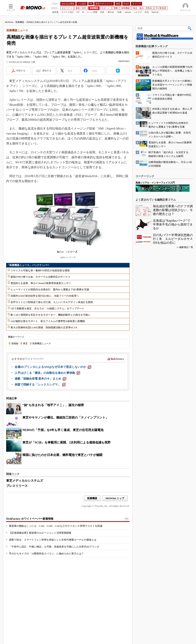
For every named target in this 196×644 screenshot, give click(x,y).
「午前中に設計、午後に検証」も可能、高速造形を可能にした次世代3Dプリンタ (54, 547)
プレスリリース (17, 486)
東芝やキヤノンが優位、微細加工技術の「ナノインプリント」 (65, 417)
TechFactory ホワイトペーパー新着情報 (30, 519)
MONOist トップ (115, 498)
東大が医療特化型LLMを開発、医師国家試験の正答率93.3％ (44, 327)
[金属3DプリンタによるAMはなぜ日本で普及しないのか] (53, 367)
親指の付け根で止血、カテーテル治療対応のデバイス (41, 277)
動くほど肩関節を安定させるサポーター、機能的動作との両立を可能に (50, 315)
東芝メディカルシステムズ (25, 481)
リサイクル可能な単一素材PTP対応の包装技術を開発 (40, 270)
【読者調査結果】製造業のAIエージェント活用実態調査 (40, 533)
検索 (190, 28)
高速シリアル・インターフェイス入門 (155, 183)
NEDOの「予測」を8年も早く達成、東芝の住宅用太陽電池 (63, 430)
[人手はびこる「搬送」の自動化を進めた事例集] (47, 373)
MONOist (9, 22)
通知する (47, 71)
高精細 (15, 343)
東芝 (25, 343)
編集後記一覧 (186, 247)
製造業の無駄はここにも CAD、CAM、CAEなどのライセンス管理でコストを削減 (56, 526)
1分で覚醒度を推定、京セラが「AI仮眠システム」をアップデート (47, 308)
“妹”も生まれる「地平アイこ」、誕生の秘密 (53, 405)
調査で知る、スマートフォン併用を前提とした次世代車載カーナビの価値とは (53, 540)
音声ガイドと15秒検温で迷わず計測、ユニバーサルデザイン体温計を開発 (52, 302)
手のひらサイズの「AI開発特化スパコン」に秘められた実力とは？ (47, 554)
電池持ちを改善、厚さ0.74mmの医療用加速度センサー (41, 283)
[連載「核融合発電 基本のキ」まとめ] (41, 379)
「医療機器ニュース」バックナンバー (28, 265)
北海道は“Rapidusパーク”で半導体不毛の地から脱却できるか (173, 224)
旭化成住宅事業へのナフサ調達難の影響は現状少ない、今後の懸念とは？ (173, 210)
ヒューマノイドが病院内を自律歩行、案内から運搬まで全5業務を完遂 (50, 289)
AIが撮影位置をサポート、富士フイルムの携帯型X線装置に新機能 (48, 321)
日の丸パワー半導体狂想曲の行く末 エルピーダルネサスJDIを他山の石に (173, 239)
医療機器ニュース (42, 343)
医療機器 (20, 22)
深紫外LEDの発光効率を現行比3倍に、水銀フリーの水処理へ (45, 296)
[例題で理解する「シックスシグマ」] (40, 385)
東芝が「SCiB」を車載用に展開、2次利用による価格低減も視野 (67, 442)
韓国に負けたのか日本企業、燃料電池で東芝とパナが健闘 (62, 455)
